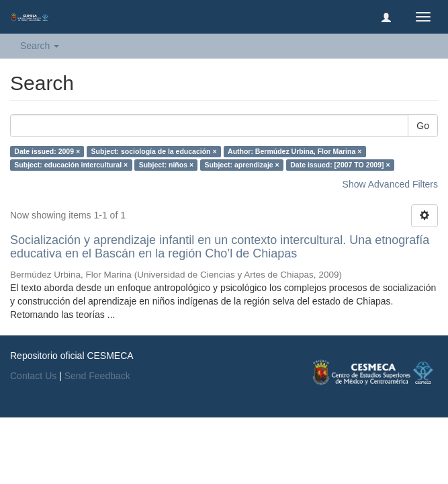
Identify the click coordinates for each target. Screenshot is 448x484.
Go (423, 126)
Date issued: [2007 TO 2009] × (340, 165)
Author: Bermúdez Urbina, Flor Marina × (295, 151)
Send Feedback (97, 376)
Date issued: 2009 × (47, 151)
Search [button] (40, 46)
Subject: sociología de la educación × (154, 151)
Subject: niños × (166, 165)
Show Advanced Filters (390, 184)
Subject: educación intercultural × (71, 165)
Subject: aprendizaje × (242, 165)
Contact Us (33, 376)
